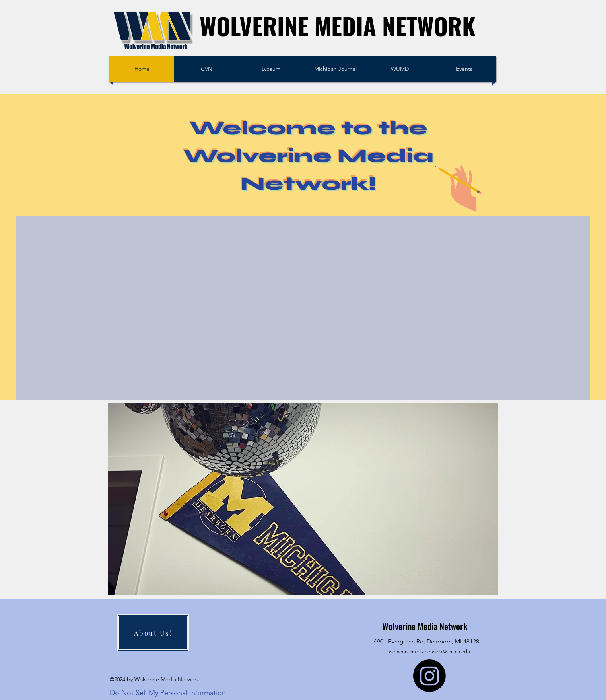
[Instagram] (429, 676)
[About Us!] (153, 633)
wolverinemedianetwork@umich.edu (429, 652)
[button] (303, 499)
